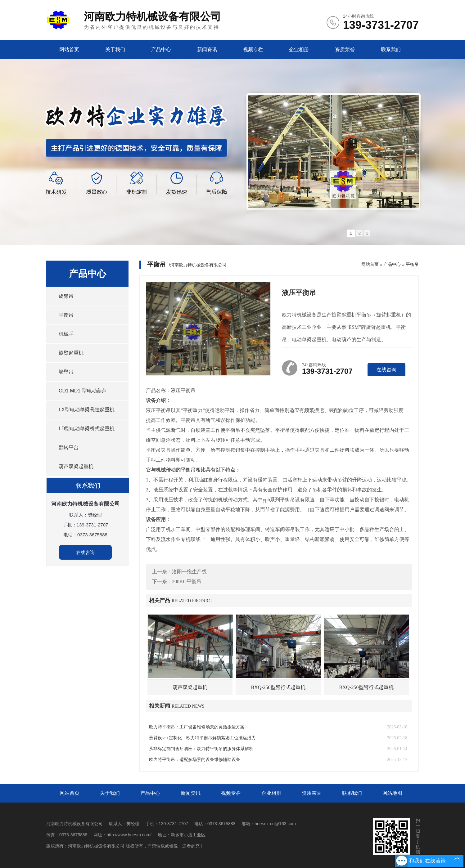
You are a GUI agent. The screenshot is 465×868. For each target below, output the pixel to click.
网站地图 (392, 793)
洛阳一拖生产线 (189, 572)
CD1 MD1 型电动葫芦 (83, 391)
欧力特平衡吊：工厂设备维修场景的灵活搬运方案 (197, 727)
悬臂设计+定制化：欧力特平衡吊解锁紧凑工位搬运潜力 (202, 738)
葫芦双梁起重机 (76, 466)
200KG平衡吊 (187, 582)
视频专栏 (253, 49)
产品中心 (161, 49)
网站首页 (69, 49)
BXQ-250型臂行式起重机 (278, 687)
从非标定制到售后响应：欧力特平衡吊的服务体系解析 (201, 749)
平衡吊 (66, 315)
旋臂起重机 (71, 353)
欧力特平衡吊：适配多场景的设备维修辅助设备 (195, 760)
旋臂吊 (66, 296)
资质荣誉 (345, 49)
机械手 (66, 334)
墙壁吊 (66, 372)
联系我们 (391, 49)
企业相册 (299, 49)
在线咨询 (85, 552)
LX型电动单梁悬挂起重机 (87, 410)
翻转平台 (69, 447)
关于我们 (115, 49)
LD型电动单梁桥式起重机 (87, 429)
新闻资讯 (207, 49)
